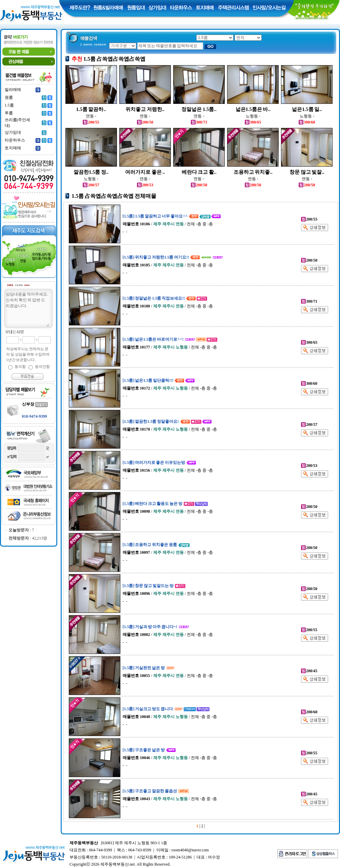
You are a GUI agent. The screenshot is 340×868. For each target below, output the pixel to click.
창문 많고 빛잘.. (307, 172)
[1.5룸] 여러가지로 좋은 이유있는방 (154, 463)
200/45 (309, 671)
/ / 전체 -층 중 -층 (168, 224)
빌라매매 (13, 90)
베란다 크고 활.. (199, 172)
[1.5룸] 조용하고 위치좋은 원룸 (150, 545)
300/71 (199, 122)
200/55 (91, 122)
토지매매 (13, 148)
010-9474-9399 (35, 416)
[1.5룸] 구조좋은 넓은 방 (144, 750)
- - (125, 232)
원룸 (9, 97)
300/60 (307, 122)
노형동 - (253, 116)
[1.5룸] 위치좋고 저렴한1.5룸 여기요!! (156, 257)
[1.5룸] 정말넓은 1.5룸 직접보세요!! (154, 298)
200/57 (91, 185)
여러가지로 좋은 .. (145, 172)
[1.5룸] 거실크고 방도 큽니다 (148, 709)
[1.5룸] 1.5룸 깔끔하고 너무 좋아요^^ (155, 216)
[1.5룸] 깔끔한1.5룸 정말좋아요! (151, 421)
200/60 (309, 712)
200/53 (145, 185)
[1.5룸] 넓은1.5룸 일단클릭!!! (148, 380)
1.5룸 (9, 105)
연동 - (91, 116)
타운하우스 (15, 140)
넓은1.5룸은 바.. (253, 109)
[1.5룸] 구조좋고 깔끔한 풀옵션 (150, 791)
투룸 (9, 113)
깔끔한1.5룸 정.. (91, 172)
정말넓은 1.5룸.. (199, 109)
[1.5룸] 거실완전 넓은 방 (144, 668)
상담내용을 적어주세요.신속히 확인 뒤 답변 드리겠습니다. (27, 309)
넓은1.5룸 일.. (307, 109)
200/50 (145, 122)
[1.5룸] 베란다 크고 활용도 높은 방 (153, 504)
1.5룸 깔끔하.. (91, 109)
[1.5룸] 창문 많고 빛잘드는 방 (148, 586)
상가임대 (13, 132)
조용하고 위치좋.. (253, 172)
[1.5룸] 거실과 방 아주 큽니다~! (150, 627)
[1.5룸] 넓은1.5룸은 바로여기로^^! (153, 339)
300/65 (253, 122)
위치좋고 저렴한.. (145, 109)
